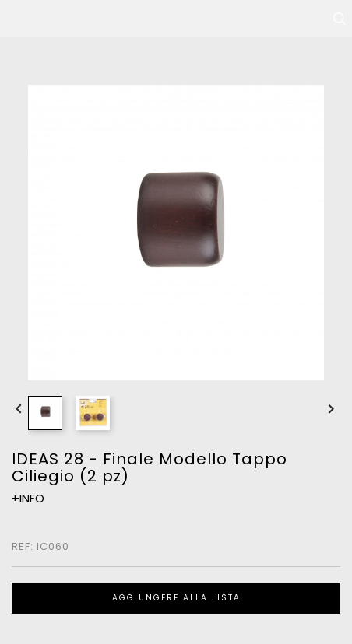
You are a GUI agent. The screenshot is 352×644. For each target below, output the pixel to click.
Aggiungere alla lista (176, 598)
